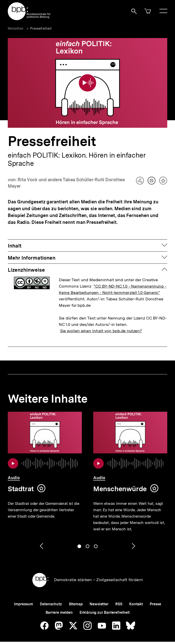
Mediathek (16, 28)
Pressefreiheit (41, 28)
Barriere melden (59, 609)
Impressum (23, 600)
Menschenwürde (120, 485)
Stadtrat (21, 485)
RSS (119, 600)
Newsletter (99, 600)
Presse (155, 600)
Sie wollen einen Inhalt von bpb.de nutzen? (101, 327)
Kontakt (136, 600)
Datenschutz (51, 600)
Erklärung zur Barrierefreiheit (104, 609)
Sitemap (76, 600)
